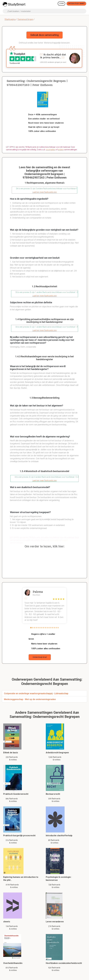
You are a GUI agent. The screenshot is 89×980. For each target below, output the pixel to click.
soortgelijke (51, 150)
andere (61, 150)
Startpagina (10, 19)
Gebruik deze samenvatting (44, 35)
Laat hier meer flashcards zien (44, 192)
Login (61, 4)
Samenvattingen (25, 19)
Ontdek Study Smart (76, 4)
